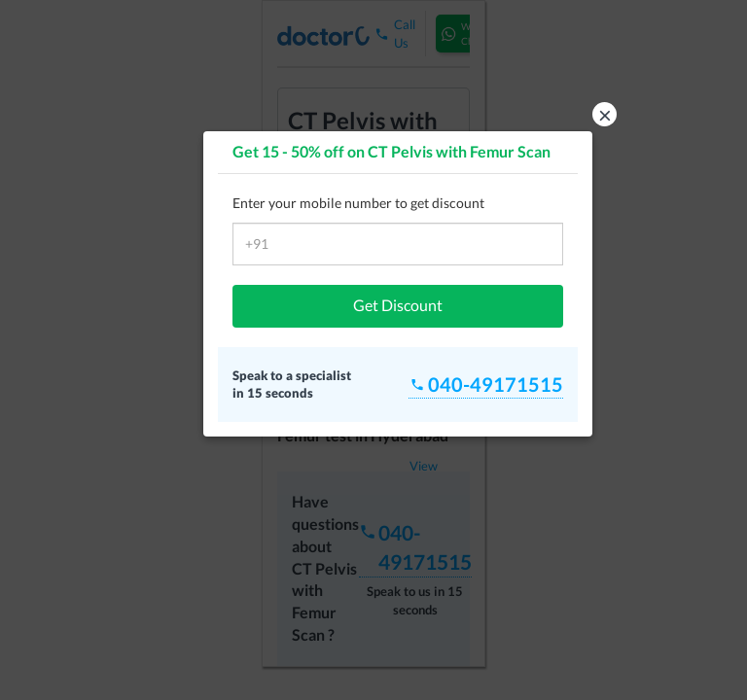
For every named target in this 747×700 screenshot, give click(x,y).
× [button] (605, 114)
